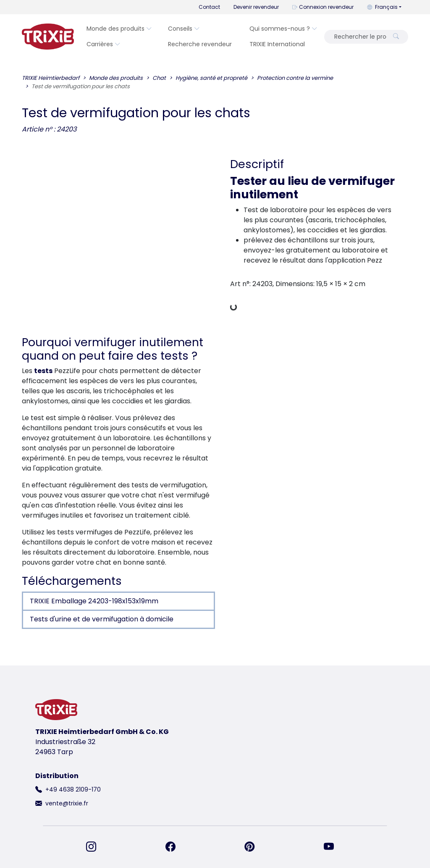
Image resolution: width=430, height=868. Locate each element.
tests (43, 371)
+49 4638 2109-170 (73, 789)
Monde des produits (119, 29)
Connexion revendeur (323, 7)
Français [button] (382, 7)
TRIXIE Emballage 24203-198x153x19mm (94, 601)
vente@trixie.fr (67, 803)
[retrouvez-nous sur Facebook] (176, 847)
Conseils (184, 29)
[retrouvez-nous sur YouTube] (334, 847)
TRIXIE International (277, 44)
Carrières (104, 44)
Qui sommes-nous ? (283, 29)
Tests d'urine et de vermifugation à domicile (102, 619)
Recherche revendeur (200, 44)
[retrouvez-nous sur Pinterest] (254, 847)
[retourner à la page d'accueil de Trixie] (48, 37)
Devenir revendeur (256, 7)
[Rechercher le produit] (358, 37)
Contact (209, 7)
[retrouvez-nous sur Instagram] (96, 847)
